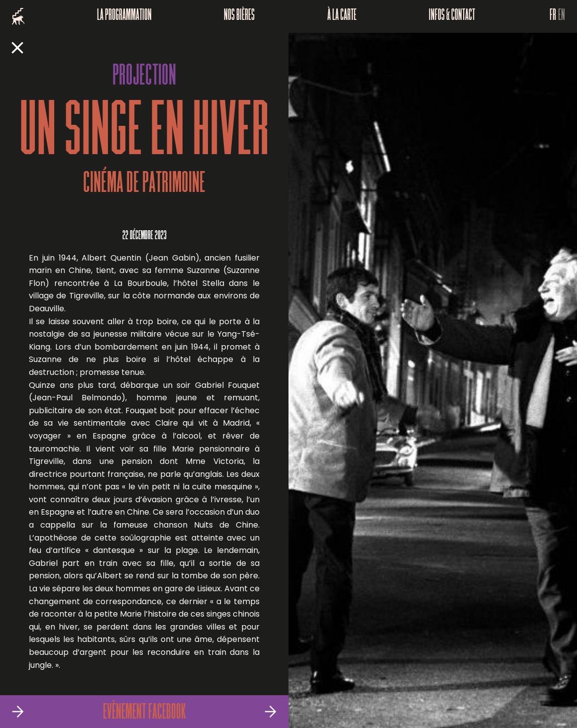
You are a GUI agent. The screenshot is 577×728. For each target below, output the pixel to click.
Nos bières (239, 16)
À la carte (342, 16)
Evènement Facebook (144, 713)
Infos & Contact (452, 16)
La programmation (124, 16)
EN (562, 16)
